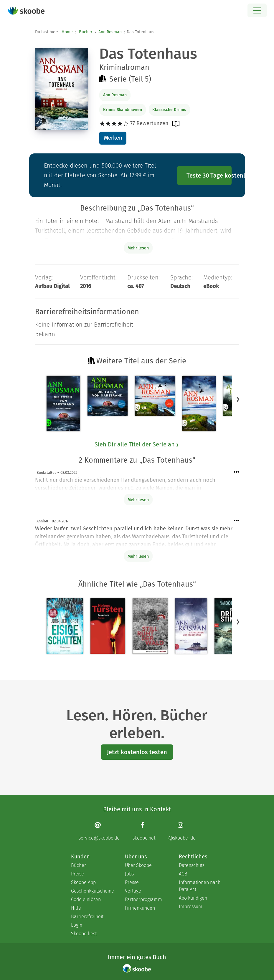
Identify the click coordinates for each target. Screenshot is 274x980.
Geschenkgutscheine (92, 891)
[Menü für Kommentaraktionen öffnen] (237, 472)
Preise (77, 874)
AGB (183, 874)
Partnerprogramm (143, 899)
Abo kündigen (193, 898)
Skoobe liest (84, 934)
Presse (132, 882)
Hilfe (76, 908)
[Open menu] (257, 10)
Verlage (133, 891)
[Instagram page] (182, 831)
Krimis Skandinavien (123, 110)
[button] (238, 399)
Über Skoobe (138, 865)
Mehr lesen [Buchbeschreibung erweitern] (138, 248)
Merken (113, 138)
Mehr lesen (138, 500)
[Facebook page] (144, 831)
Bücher (86, 32)
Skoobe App (83, 882)
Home (67, 32)
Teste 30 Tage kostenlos (209, 176)
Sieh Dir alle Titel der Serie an (137, 444)
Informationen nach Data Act (200, 886)
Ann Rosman (110, 32)
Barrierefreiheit (87, 917)
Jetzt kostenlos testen (137, 752)
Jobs (129, 874)
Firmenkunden (140, 908)
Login (77, 925)
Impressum (191, 907)
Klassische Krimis (169, 110)
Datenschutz (192, 865)
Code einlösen (86, 899)
